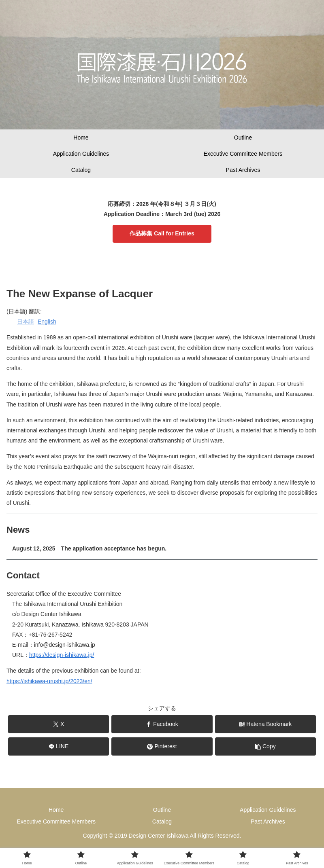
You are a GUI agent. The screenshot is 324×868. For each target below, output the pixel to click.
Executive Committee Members (56, 821)
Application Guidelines (268, 810)
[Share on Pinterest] (162, 746)
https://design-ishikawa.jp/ (62, 655)
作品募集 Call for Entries (162, 233)
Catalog (162, 821)
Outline (162, 810)
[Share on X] (59, 724)
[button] (266, 746)
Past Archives (268, 821)
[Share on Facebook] (162, 724)
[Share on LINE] (59, 746)
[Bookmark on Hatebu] (266, 724)
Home (56, 810)
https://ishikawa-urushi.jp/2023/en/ (49, 681)
